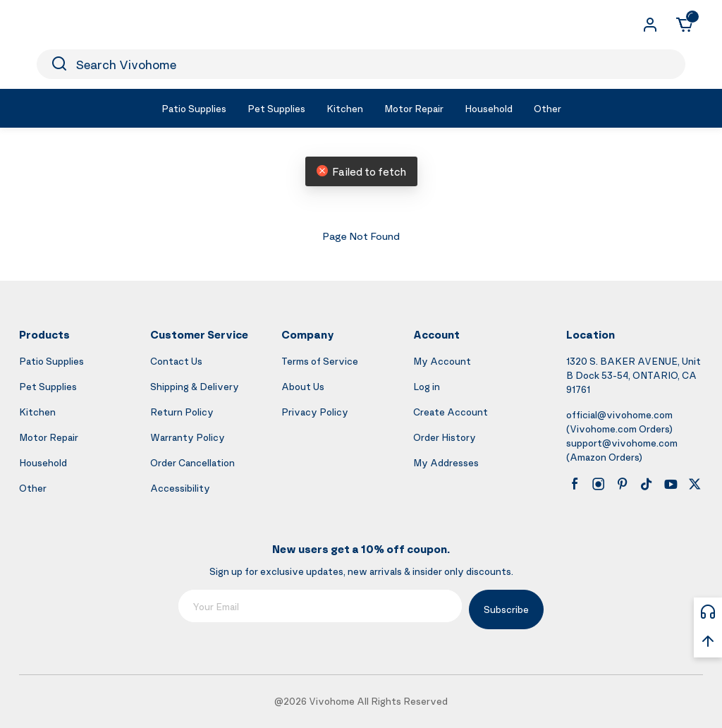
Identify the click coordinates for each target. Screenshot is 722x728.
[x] (695, 484)
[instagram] (599, 484)
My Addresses (446, 462)
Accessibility (180, 488)
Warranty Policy (188, 437)
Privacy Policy (315, 412)
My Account (442, 361)
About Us (303, 386)
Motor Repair (49, 437)
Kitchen (37, 412)
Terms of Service (320, 361)
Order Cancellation (192, 462)
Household (43, 462)
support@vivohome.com (622, 443)
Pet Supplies (48, 386)
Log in (427, 386)
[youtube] (671, 484)
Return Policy (182, 412)
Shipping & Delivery (195, 386)
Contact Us (176, 361)
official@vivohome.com (619, 414)
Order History (445, 437)
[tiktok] (647, 484)
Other (33, 488)
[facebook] (575, 484)
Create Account (451, 412)
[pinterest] (623, 484)
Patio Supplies (51, 361)
